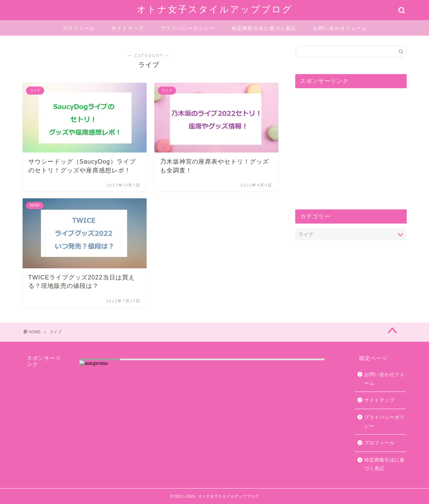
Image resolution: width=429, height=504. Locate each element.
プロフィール (79, 28)
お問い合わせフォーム (340, 28)
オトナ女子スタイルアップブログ (214, 9)
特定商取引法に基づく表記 (264, 28)
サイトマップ (128, 28)
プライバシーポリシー (188, 28)
